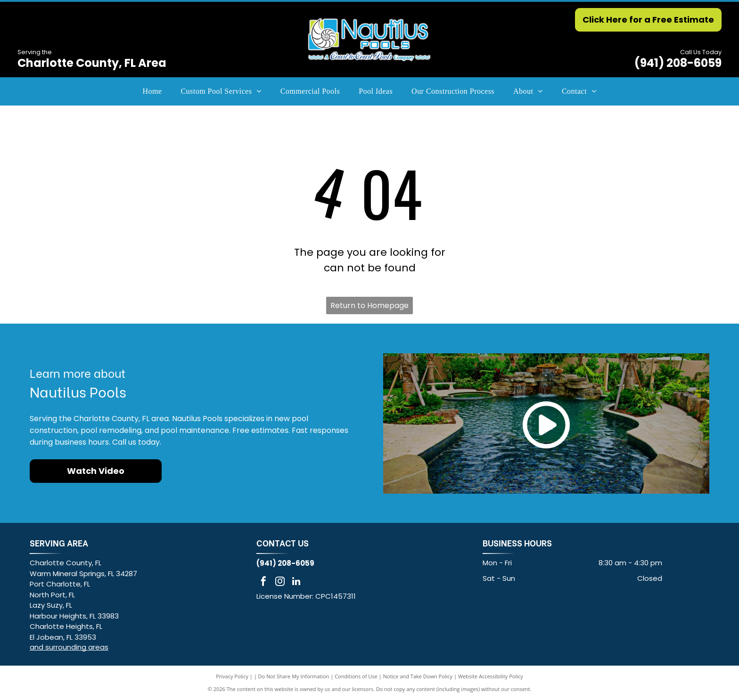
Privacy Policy (232, 676)
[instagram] (280, 582)
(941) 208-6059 (678, 63)
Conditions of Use (356, 676)
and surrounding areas (69, 647)
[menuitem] (152, 91)
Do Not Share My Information (294, 676)
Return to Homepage (369, 305)
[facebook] (263, 582)
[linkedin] (296, 582)
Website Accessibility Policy (491, 676)
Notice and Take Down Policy (418, 676)
